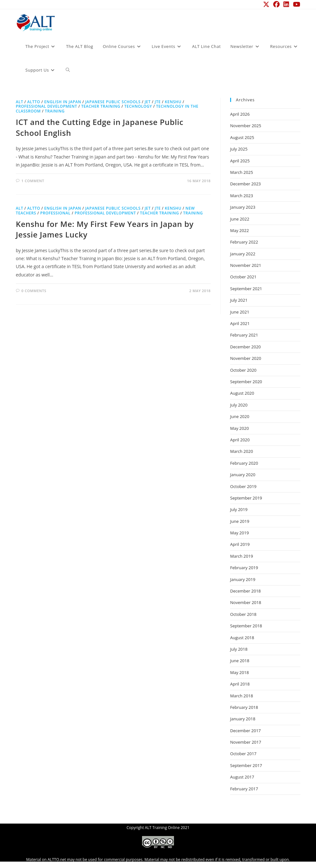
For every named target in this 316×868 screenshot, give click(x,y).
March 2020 (242, 451)
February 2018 (244, 707)
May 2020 (240, 428)
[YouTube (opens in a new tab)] (296, 4)
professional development (47, 106)
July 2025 (239, 149)
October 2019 (243, 486)
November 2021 (246, 265)
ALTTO (34, 102)
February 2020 (244, 463)
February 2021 (244, 335)
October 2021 (243, 277)
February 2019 (244, 568)
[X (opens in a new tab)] (266, 4)
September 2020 (246, 382)
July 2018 (239, 649)
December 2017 (245, 731)
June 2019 (240, 521)
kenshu (173, 102)
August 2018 (242, 638)
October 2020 (243, 370)
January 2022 (243, 254)
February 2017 (244, 789)
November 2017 (246, 742)
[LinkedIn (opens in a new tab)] (286, 4)
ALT (20, 102)
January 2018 (243, 719)
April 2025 (240, 161)
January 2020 (243, 475)
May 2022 (240, 230)
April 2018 (240, 684)
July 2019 (239, 509)
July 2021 (239, 300)
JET (148, 102)
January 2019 (243, 579)
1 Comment (33, 181)
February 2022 (244, 242)
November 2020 (246, 358)
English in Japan (63, 102)
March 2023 (242, 196)
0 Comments (34, 291)
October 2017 (243, 754)
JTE (158, 102)
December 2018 (245, 591)
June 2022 (240, 219)
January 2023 (243, 207)
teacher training (101, 106)
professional (55, 213)
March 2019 (242, 556)
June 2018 (240, 661)
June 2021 (240, 312)
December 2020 (245, 347)
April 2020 (240, 440)
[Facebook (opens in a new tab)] (276, 4)
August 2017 (242, 777)
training (55, 111)
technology (138, 106)
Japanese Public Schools (113, 102)
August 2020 (242, 393)
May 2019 (240, 533)
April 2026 (240, 114)
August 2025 (242, 137)
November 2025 (246, 126)
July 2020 (239, 405)
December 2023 (245, 184)
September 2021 (246, 289)
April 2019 (240, 544)
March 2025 (242, 172)
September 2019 (246, 498)
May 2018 (240, 672)
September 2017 (246, 765)
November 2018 (246, 602)
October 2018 (243, 614)
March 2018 (242, 696)
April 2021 (240, 323)
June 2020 (240, 416)
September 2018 (246, 626)
